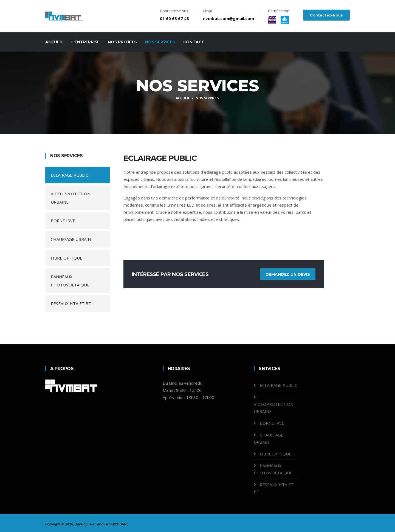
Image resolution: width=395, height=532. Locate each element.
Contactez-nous (326, 15)
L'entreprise (86, 42)
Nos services (160, 42)
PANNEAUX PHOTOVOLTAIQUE (70, 281)
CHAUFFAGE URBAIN (71, 239)
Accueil (54, 42)
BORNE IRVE (63, 221)
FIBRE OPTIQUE (67, 258)
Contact (194, 42)
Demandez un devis (288, 274)
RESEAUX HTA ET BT (71, 303)
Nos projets (122, 42)
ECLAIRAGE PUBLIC (69, 175)
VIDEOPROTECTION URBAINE (70, 198)
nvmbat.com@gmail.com (228, 18)
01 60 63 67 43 (174, 18)
